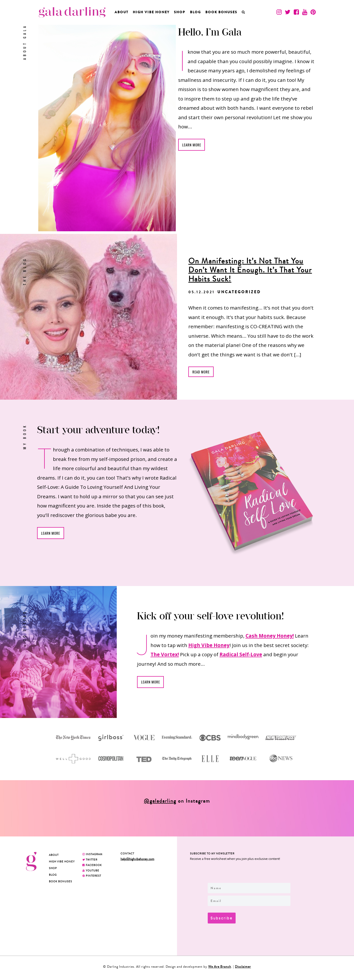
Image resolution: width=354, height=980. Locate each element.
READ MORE (202, 372)
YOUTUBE (91, 872)
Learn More (193, 145)
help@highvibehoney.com (137, 861)
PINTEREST (92, 877)
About (121, 12)
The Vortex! (165, 655)
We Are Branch (220, 969)
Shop (180, 12)
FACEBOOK (92, 867)
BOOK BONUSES (221, 12)
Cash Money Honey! (270, 637)
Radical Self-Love (241, 655)
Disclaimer (243, 969)
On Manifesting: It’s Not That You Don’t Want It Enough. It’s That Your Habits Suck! (250, 270)
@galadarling (160, 803)
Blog (195, 12)
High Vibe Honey (151, 12)
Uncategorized (239, 292)
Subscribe (224, 919)
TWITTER (90, 861)
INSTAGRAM (92, 856)
